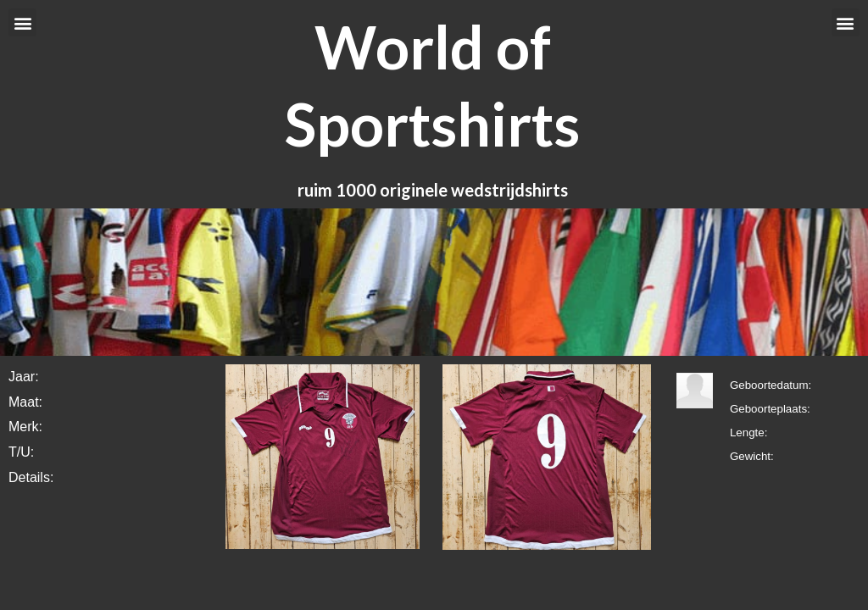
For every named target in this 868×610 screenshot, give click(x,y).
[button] (22, 22)
